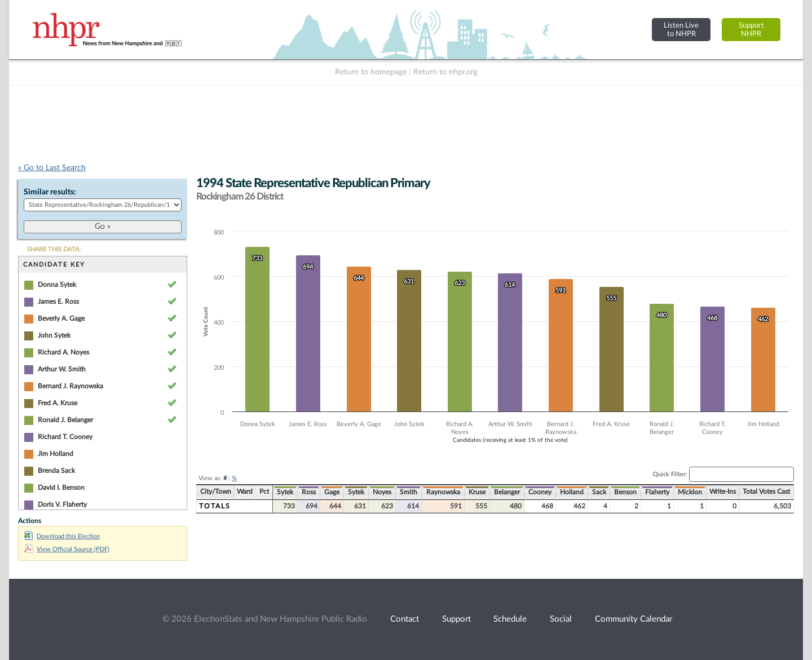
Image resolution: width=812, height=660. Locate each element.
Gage (332, 492)
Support (456, 619)
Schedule (510, 619)
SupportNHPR (751, 30)
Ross (309, 492)
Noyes (382, 492)
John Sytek (54, 335)
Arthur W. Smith (62, 369)
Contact (405, 619)
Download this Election (62, 536)
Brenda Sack (56, 471)
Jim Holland (56, 454)
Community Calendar (634, 619)
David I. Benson (61, 488)
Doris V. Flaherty (62, 504)
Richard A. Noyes (63, 352)
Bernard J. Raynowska (70, 386)
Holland (572, 492)
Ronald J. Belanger (65, 420)
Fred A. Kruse (58, 403)
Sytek (285, 492)
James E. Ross (58, 302)
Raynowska (443, 492)
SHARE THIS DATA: (54, 249)
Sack (599, 492)
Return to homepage (371, 72)
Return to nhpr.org (445, 72)
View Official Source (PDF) (67, 549)
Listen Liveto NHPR (681, 30)
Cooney (540, 492)
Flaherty (657, 492)
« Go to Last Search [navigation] (52, 168)
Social (561, 619)
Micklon (690, 492)
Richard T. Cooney (65, 437)
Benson (625, 492)
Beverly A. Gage (61, 318)
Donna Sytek (57, 285)
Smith (409, 492)
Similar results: (50, 192)
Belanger (507, 492)
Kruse (477, 492)
